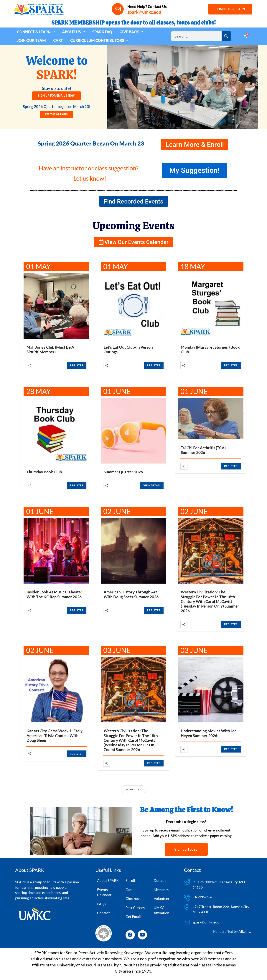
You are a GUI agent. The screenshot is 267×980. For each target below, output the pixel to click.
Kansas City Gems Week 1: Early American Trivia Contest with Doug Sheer (55, 735)
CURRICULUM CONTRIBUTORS (99, 40)
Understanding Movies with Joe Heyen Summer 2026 (209, 733)
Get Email (133, 917)
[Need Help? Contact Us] (118, 9)
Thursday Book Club (44, 472)
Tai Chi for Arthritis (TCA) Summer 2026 (203, 450)
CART (58, 40)
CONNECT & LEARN (36, 32)
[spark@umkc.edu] (187, 922)
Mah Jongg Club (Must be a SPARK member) (50, 349)
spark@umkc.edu (206, 922)
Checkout (133, 899)
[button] (111, 87)
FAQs (101, 904)
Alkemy (244, 931)
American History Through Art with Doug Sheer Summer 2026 (131, 594)
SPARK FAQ (102, 32)
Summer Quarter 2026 (123, 472)
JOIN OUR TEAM (31, 40)
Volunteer (162, 899)
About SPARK (108, 880)
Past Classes (135, 908)
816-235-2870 (203, 897)
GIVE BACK (131, 32)
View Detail (152, 485)
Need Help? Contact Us (147, 7)
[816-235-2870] (187, 898)
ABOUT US (74, 32)
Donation (161, 880)
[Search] (226, 36)
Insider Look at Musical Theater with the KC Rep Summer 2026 (54, 594)
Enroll (130, 880)
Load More (133, 789)
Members (161, 890)
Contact (103, 913)
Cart (129, 890)
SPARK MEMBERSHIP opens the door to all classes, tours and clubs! (133, 23)
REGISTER (77, 365)
